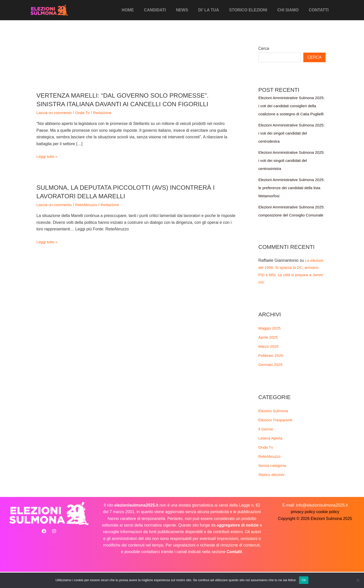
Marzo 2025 (269, 363)
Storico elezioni (253, 10)
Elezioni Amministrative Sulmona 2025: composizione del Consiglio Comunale (288, 223)
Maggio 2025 (270, 344)
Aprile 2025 (269, 353)
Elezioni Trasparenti (276, 436)
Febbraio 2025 (271, 372)
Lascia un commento (55, 113)
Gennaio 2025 (271, 381)
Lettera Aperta (271, 454)
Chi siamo (291, 10)
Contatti (320, 10)
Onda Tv (85, 113)
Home (141, 10)
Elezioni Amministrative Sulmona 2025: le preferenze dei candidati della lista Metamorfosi (288, 196)
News (191, 10)
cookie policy (328, 528)
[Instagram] (54, 547)
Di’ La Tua (216, 10)
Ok (304, 580)
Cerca (264, 48)
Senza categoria (273, 482)
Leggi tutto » (48, 157)
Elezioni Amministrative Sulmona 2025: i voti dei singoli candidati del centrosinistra (290, 169)
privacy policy (303, 528)
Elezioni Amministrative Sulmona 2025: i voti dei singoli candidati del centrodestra (290, 141)
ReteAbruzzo (89, 205)
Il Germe (266, 445)
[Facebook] (44, 547)
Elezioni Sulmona (274, 427)
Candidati (166, 10)
